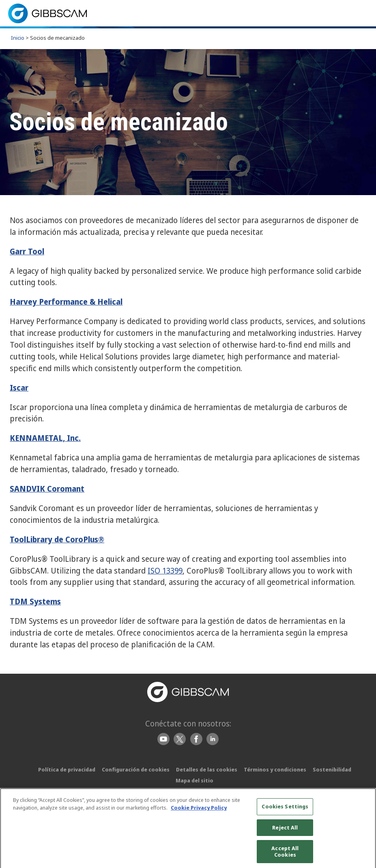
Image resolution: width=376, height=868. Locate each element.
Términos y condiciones (275, 769)
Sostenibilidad (332, 769)
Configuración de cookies (136, 769)
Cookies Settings (285, 810)
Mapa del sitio (194, 780)
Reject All (285, 831)
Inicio (18, 38)
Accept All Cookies (285, 855)
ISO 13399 (165, 570)
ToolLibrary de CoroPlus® (57, 539)
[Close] (367, 833)
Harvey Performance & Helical (66, 302)
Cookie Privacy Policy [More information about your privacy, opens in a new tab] (199, 811)
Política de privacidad (67, 769)
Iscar (19, 388)
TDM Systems (35, 601)
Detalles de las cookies (207, 769)
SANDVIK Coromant (47, 489)
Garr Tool (27, 251)
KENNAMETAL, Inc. (45, 438)
